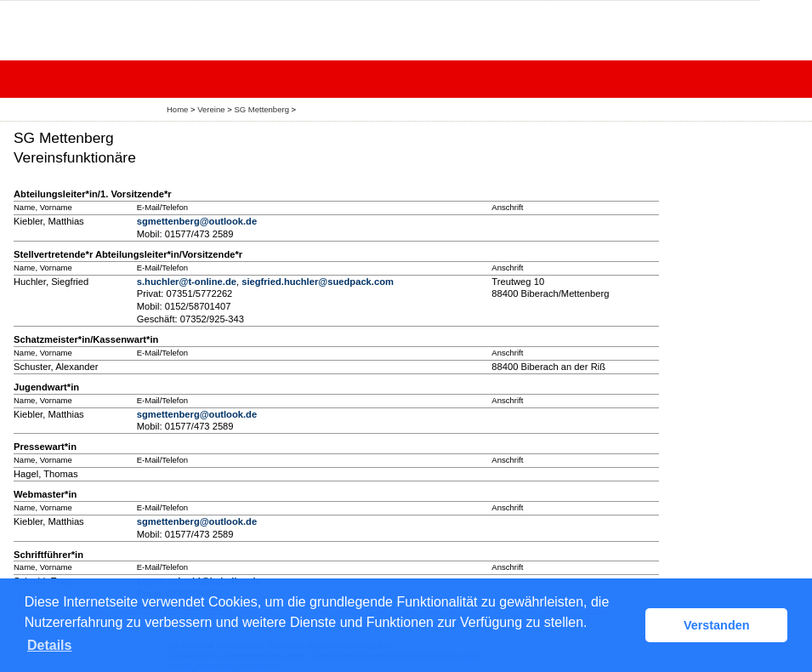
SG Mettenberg (261, 109)
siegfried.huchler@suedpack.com (318, 282)
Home (177, 109)
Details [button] (49, 645)
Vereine (211, 109)
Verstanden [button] (717, 625)
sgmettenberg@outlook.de (197, 221)
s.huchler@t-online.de (187, 282)
